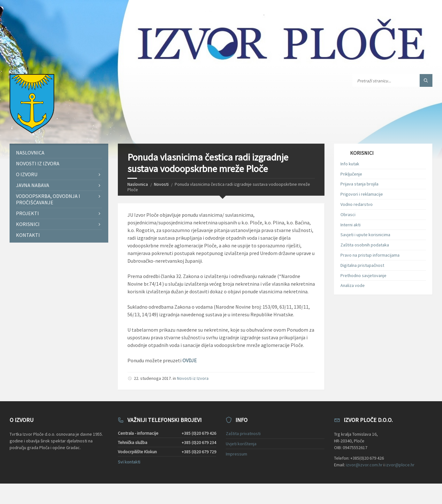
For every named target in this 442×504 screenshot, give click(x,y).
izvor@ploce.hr (400, 465)
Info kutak (350, 164)
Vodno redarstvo (357, 204)
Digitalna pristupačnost (362, 265)
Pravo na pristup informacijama (370, 255)
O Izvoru (27, 174)
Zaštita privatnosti (243, 433)
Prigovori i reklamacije (362, 194)
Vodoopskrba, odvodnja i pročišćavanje (48, 199)
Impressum (236, 454)
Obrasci (348, 214)
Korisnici (28, 224)
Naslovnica (138, 184)
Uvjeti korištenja (241, 444)
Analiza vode (353, 285)
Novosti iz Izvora (193, 378)
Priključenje (351, 174)
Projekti (27, 213)
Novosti (161, 184)
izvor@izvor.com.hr (364, 465)
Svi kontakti (129, 462)
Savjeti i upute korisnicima (365, 235)
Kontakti (28, 235)
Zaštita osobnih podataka (365, 245)
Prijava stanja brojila (359, 184)
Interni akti (351, 225)
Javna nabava (33, 185)
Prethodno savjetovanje (363, 275)
